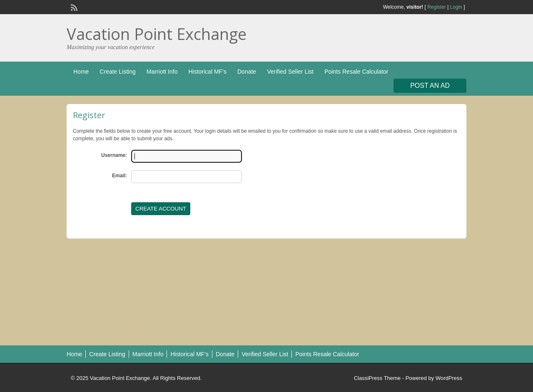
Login (456, 7)
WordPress (449, 378)
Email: (120, 176)
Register (437, 7)
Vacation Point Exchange (157, 34)
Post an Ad (430, 86)
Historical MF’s (207, 72)
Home (81, 72)
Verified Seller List (290, 72)
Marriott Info (162, 72)
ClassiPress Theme (377, 378)
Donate (247, 72)
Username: (114, 155)
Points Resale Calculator (356, 72)
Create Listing (117, 72)
